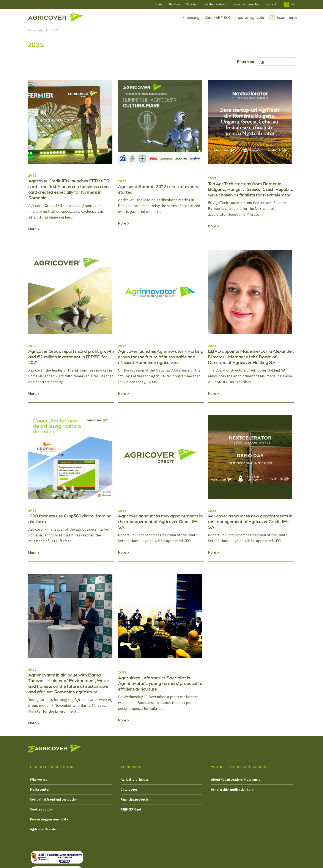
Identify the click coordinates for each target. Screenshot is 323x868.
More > (34, 229)
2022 (54, 30)
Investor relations (215, 4)
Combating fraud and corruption (54, 799)
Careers (191, 4)
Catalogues (129, 790)
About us (174, 4)
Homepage (35, 30)
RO (294, 4)
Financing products (135, 799)
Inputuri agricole (249, 17)
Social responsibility (246, 4)
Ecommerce (287, 17)
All (262, 62)
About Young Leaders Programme (236, 780)
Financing (191, 17)
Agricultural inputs (135, 780)
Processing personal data (49, 819)
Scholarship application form (233, 790)
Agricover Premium (44, 829)
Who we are (39, 780)
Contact (271, 4)
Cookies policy (41, 809)
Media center (40, 790)
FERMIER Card (131, 809)
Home (159, 4)
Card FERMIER (217, 17)
